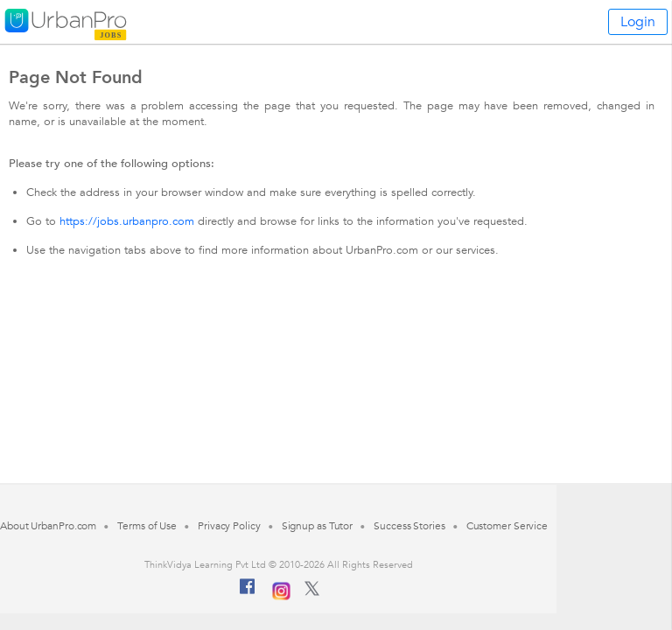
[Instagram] (281, 589)
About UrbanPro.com (48, 526)
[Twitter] (312, 592)
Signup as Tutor (318, 526)
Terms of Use (147, 526)
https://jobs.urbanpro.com (127, 221)
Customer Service (507, 526)
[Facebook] (248, 593)
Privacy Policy (229, 526)
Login (638, 22)
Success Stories (409, 526)
